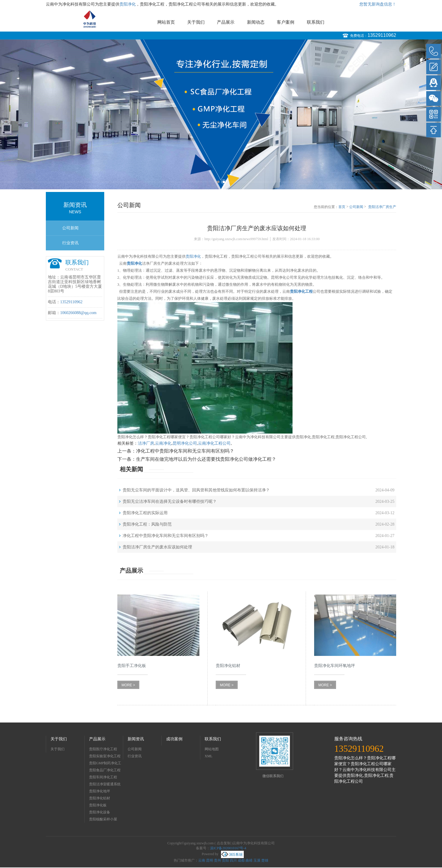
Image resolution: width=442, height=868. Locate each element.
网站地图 (212, 749)
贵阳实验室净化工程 (105, 756)
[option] (221, 114)
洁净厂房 (146, 443)
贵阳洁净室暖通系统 (105, 784)
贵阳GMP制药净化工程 (105, 764)
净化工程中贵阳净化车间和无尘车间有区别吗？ (185, 451)
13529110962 (382, 35)
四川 (233, 860)
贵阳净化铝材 (100, 798)
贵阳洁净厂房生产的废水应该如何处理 (382, 207)
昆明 (210, 860)
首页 (342, 207)
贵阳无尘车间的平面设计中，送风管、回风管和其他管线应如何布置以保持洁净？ (196, 490)
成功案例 (174, 739)
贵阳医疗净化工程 (103, 749)
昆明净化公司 (185, 443)
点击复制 (224, 843)
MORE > (128, 685)
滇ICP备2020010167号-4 (228, 848)
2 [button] (224, 182)
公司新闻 (70, 228)
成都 (241, 860)
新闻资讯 (136, 739)
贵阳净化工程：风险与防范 (147, 524)
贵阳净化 (128, 4)
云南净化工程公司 (214, 443)
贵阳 (225, 860)
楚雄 (265, 860)
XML (209, 756)
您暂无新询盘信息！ (378, 4)
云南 (202, 860)
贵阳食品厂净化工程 (105, 770)
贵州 (217, 860)
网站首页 (166, 22)
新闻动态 (256, 22)
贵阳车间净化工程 (103, 777)
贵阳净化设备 (100, 812)
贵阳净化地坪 (100, 791)
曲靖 (249, 860)
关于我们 (196, 22)
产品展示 (226, 22)
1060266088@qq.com (78, 313)
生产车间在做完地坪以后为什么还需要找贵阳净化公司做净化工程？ (206, 459)
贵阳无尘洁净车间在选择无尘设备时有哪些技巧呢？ (170, 501)
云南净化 (163, 443)
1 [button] (218, 182)
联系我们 (316, 22)
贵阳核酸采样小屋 (103, 819)
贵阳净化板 (98, 805)
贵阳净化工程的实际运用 (145, 513)
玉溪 (257, 860)
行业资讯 (70, 243)
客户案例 (286, 22)
